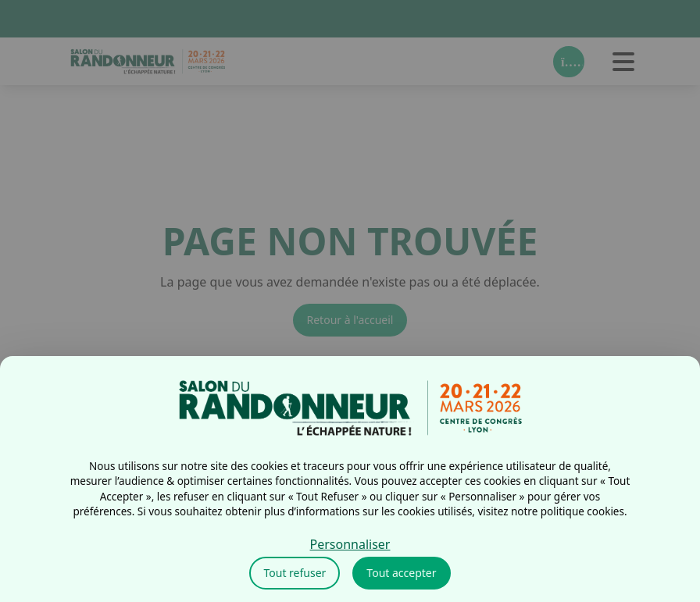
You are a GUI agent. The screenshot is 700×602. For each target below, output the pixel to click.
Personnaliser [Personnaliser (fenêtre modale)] (350, 544)
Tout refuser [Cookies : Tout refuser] (295, 573)
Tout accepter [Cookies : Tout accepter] (401, 573)
